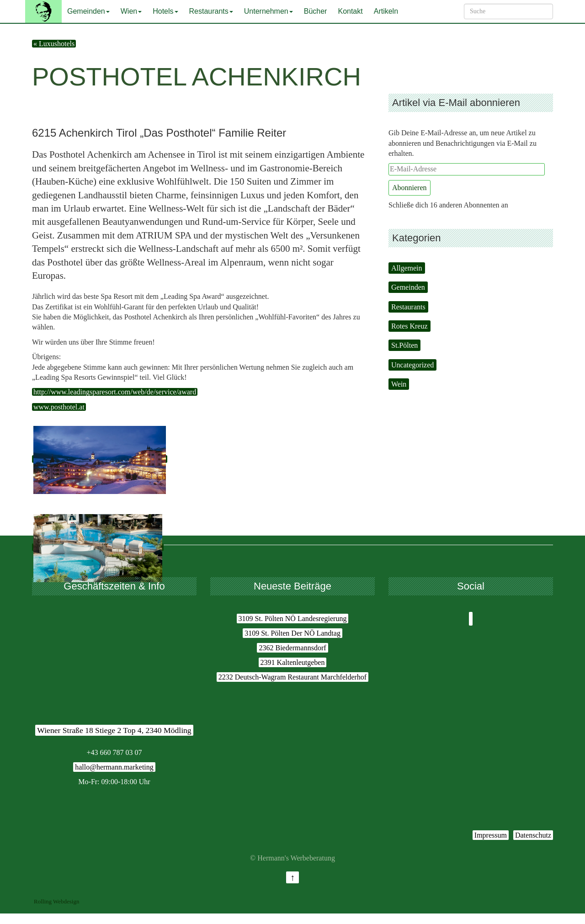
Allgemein (407, 268)
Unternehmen (269, 11)
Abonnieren (409, 188)
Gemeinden (88, 11)
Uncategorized (412, 365)
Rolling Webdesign (56, 901)
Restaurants (211, 11)
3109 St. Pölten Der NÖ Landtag (292, 633)
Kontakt (350, 11)
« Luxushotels (54, 44)
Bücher (316, 11)
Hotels (165, 11)
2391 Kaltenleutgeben (293, 662)
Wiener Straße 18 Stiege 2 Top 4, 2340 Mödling (114, 730)
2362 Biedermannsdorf (292, 648)
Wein (399, 384)
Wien (131, 11)
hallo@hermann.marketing (114, 767)
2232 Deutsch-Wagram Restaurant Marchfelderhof (292, 677)
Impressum (491, 835)
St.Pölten (404, 345)
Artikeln (386, 11)
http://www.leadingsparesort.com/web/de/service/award (115, 392)
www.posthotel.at (59, 407)
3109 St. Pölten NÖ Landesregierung (293, 619)
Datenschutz (533, 835)
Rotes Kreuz (409, 326)
